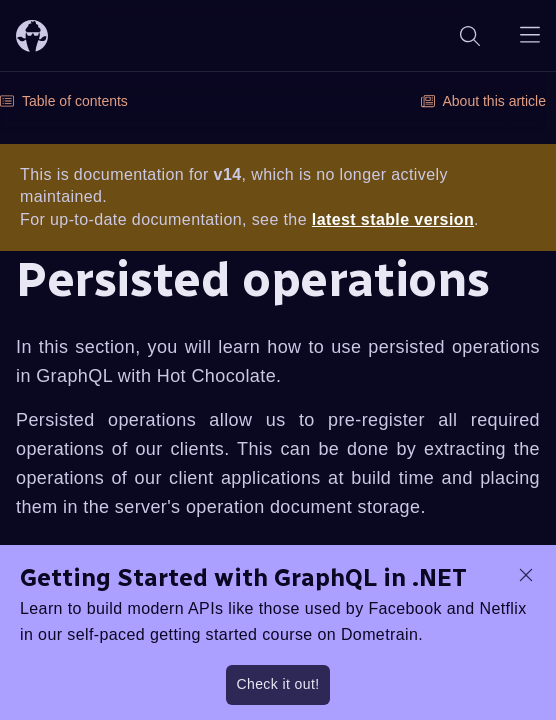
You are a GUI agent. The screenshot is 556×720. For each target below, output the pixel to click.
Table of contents (64, 101)
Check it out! (277, 684)
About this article (484, 101)
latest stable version (393, 219)
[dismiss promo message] (526, 575)
